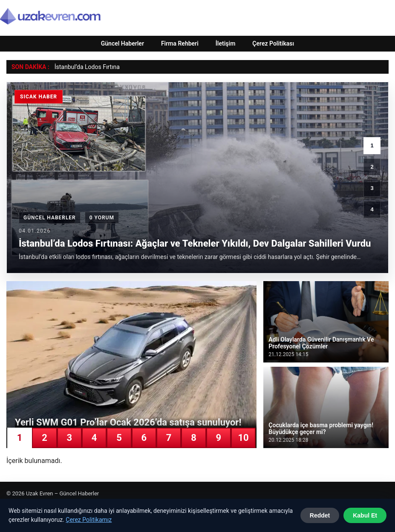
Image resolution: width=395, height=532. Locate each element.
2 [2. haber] (372, 167)
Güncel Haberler (123, 43)
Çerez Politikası (273, 43)
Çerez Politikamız (89, 520)
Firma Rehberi (180, 43)
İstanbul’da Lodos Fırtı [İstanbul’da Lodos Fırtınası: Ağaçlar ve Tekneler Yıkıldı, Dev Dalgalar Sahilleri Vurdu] (84, 67)
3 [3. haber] (372, 188)
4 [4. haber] (372, 209)
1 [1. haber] (372, 145)
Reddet (320, 515)
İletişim (226, 43)
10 (244, 438)
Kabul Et (365, 515)
